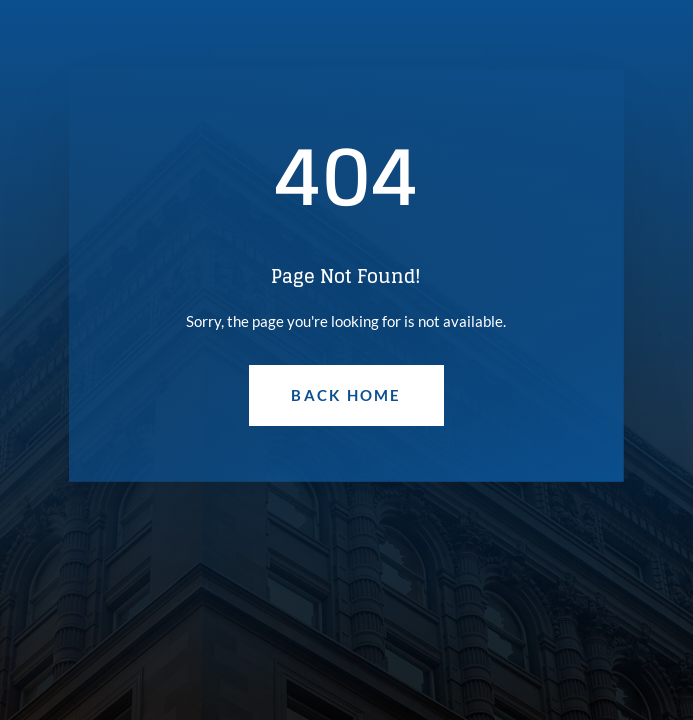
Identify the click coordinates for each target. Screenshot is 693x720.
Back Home (346, 395)
